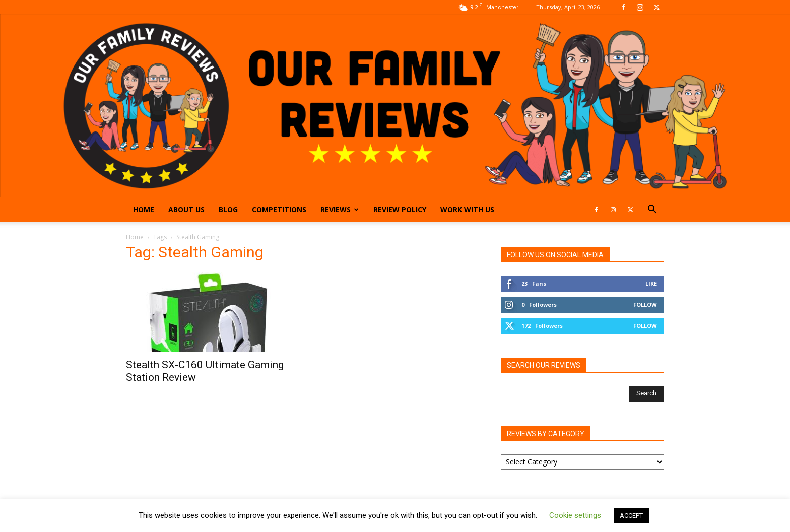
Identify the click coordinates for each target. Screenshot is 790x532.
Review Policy (400, 209)
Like (651, 283)
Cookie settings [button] (575, 515)
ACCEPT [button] (631, 516)
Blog (228, 209)
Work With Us (467, 209)
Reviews (340, 209)
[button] (652, 210)
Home (144, 209)
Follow (645, 305)
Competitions (279, 209)
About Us (186, 209)
